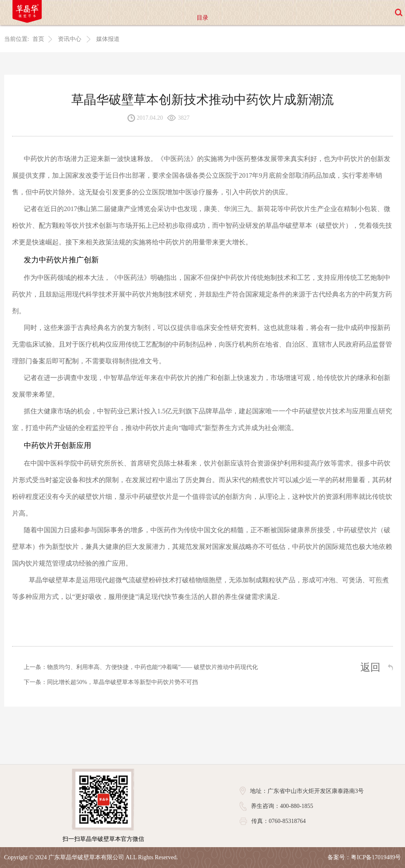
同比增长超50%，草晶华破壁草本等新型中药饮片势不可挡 (122, 683)
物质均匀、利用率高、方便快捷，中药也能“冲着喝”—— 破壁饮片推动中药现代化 (152, 668)
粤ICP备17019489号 (376, 857)
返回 (370, 668)
